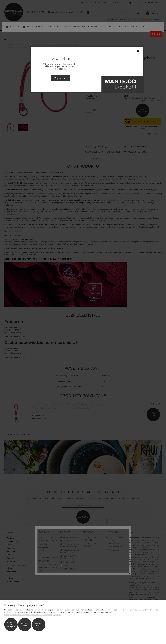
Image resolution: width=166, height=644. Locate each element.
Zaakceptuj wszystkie (39, 625)
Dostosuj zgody (25, 625)
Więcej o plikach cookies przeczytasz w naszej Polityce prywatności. (33, 615)
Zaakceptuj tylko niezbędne (11, 625)
